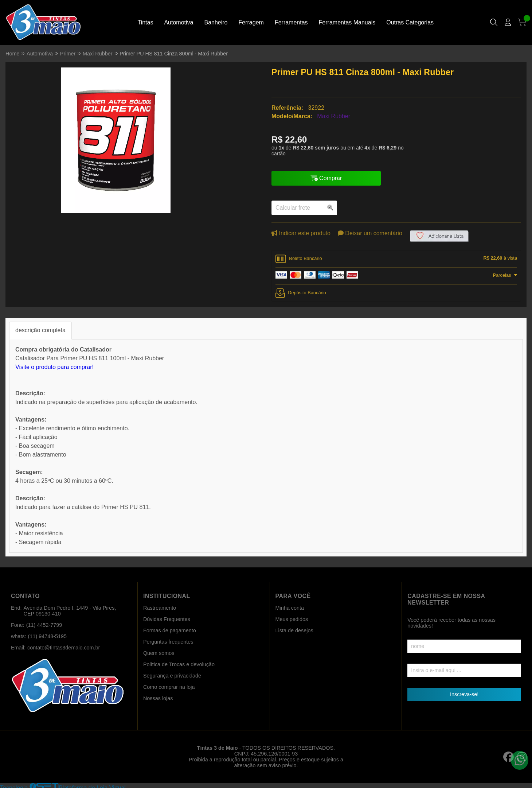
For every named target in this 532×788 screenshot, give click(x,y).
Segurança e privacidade (172, 676)
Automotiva (179, 22)
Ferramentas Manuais (347, 22)
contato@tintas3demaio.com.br (64, 648)
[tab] (396, 259)
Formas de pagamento (170, 630)
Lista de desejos (294, 630)
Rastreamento (160, 608)
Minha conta (290, 608)
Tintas (145, 22)
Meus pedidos (292, 619)
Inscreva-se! (464, 694)
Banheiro (216, 22)
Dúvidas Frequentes (167, 619)
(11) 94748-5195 (47, 636)
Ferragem (251, 22)
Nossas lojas (158, 698)
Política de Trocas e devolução (179, 664)
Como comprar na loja (169, 687)
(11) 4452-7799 (44, 625)
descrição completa (40, 330)
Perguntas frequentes (168, 642)
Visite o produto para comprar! (54, 367)
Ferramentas (291, 22)
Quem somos (159, 653)
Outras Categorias (410, 22)
